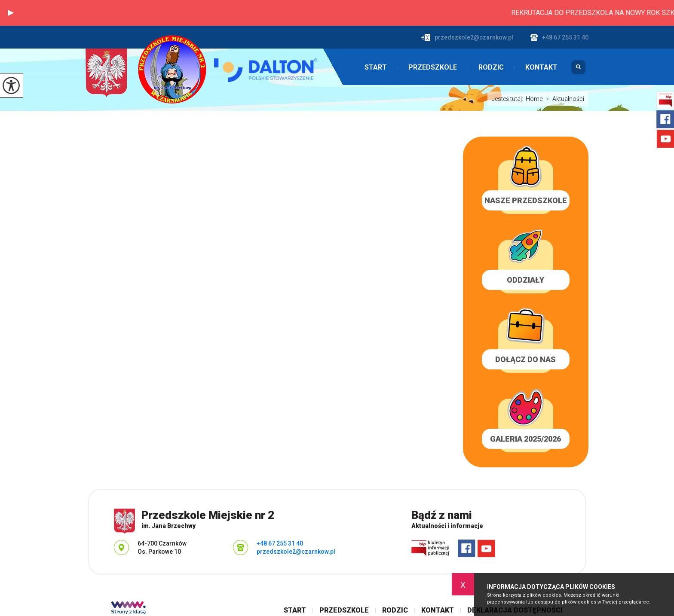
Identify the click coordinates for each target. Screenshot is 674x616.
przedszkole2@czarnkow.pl (467, 38)
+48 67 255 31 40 (559, 38)
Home (534, 99)
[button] (11, 13)
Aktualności (563, 99)
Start (376, 67)
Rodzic (491, 67)
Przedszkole (433, 67)
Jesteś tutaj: (509, 99)
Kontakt (541, 67)
